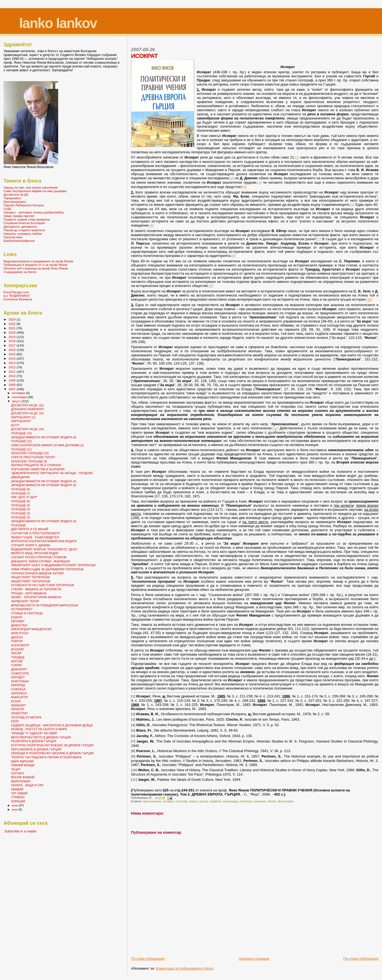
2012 (12, 367)
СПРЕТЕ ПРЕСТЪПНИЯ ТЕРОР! (33, 457)
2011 (12, 372)
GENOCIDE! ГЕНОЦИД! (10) (30, 453)
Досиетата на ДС (16, 194)
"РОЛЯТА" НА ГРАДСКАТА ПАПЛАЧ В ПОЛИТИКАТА (46, 757)
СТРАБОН (18, 797)
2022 (12, 324)
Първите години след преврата (27, 219)
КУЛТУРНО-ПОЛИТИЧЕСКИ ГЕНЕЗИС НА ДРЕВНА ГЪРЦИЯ (52, 745)
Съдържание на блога (20, 272)
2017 (12, 345)
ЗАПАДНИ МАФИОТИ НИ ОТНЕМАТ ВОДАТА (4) (44, 485)
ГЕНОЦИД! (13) (21, 433)
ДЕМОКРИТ (19, 669)
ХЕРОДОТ (18, 677)
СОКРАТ (17, 665)
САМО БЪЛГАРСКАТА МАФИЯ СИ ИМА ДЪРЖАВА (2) (47, 445)
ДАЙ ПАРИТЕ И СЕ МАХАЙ (29, 529)
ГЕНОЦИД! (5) (20, 505)
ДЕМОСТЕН (19, 625)
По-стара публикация (361, 959)
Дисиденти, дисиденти (20, 226)
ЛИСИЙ (16, 653)
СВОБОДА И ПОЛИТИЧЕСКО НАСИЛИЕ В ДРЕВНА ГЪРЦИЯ (52, 753)
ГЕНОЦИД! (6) (20, 501)
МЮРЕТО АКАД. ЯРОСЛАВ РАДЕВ (35, 553)
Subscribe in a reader (20, 831)
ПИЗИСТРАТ (19, 713)
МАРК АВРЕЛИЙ (22, 761)
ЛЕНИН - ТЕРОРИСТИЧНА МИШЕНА (36, 597)
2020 (12, 332)
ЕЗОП (15, 721)
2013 (12, 363)
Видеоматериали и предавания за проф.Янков (38, 261)
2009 (12, 380)
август (17, 401)
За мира (168, 801)
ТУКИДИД (18, 657)
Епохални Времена (18, 299)
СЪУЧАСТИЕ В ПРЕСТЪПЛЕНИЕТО (35, 533)
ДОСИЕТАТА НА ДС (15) (27, 413)
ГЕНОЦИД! (18, 525)
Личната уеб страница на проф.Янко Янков (36, 268)
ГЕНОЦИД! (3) (20, 513)
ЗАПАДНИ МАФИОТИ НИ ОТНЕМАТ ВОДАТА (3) (44, 521)
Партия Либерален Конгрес (24, 205)
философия (286, 801)
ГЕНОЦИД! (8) (20, 489)
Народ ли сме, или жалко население (31, 187)
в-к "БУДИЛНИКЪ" (17, 296)
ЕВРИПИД (18, 685)
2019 (12, 337)
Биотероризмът (15, 202)
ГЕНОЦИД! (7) (20, 493)
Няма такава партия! (19, 216)
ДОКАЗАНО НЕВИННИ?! (28, 409)
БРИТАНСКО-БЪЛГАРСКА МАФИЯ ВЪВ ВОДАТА (44, 541)
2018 (12, 341)
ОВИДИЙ (17, 789)
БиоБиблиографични (19, 241)
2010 (12, 376)
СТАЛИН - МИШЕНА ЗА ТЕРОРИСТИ (36, 589)
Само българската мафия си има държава (35, 191)
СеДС (8, 209)
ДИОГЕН (17, 637)
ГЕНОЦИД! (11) (21, 449)
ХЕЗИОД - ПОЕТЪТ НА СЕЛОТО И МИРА (39, 729)
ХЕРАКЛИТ (18, 705)
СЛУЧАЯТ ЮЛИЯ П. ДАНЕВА (31, 545)
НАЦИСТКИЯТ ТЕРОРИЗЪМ (30, 577)
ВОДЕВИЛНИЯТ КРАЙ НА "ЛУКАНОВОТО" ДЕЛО (44, 549)
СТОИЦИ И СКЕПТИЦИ (27, 613)
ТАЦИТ (16, 769)
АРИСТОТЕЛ (20, 633)
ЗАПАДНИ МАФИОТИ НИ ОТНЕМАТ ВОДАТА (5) (44, 481)
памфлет (215, 801)
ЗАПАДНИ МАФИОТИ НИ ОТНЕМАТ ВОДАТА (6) (44, 437)
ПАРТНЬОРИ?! (21, 421)
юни (15, 809)
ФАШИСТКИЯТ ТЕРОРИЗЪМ (31, 581)
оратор (203, 801)
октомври (19, 393)
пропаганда (230, 801)
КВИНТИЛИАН (21, 781)
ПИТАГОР (18, 709)
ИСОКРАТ (17, 649)
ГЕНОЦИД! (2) (20, 517)
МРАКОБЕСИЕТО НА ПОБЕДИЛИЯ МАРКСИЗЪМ (44, 605)
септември (20, 397)
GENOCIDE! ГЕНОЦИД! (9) (29, 461)
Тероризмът (12, 198)
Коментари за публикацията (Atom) (185, 968)
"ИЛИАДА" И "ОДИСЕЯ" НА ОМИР (34, 733)
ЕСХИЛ (16, 701)
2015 (12, 354)
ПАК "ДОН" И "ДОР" (24, 497)
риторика (260, 801)
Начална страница (254, 959)
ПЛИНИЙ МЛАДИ (23, 765)
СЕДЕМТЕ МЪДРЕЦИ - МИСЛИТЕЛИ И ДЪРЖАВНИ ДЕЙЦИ (52, 725)
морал (193, 801)
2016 (12, 350)
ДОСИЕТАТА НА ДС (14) (27, 429)
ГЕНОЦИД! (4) (20, 509)
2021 (12, 328)
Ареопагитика (152, 801)
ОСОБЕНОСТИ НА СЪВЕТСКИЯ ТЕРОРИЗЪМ (42, 585)
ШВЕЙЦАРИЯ (20, 477)
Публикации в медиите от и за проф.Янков (35, 265)
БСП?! (15, 425)
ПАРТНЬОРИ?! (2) (23, 417)
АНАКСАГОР (20, 697)
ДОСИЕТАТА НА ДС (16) (27, 405)
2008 (12, 385)
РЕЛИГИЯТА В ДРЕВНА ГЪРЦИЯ (34, 741)
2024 (12, 319)
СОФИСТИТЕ (20, 673)
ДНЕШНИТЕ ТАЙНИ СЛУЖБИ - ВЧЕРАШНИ (40, 561)
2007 (12, 389)
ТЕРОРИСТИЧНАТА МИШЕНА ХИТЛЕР (37, 573)
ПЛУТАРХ (17, 773)
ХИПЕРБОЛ (19, 693)
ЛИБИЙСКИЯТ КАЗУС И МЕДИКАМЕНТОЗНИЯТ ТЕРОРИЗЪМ (53, 565)
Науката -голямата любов (23, 234)
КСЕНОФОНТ (20, 645)
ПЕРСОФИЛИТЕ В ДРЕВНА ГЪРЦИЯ (36, 749)
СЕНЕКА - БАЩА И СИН (27, 785)
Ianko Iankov (58, 23)
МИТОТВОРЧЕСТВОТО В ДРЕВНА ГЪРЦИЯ (41, 737)
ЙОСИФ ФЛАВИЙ (23, 777)
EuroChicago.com (16, 292)
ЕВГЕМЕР (18, 621)
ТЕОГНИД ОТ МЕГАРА (26, 717)
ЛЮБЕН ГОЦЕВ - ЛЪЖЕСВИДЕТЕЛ (35, 537)
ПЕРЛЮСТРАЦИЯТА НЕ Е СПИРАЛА (36, 465)
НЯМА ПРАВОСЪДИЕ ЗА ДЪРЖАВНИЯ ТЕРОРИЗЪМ (47, 569)
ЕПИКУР (17, 617)
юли (15, 805)
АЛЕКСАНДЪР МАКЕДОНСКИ (31, 629)
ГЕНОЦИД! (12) (21, 441)
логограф (181, 801)
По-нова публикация (148, 959)
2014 (12, 358)
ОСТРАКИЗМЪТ (22, 609)
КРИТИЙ (17, 661)
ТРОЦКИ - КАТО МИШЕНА (29, 593)
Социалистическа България (24, 223)
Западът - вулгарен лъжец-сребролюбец (34, 212)
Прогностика (13, 237)
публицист (246, 801)
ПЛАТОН (17, 641)
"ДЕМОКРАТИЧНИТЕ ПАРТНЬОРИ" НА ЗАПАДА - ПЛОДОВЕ (52, 473)
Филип (272, 801)
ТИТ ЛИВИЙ (19, 793)
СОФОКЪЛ (18, 689)
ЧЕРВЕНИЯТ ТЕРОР (25, 601)
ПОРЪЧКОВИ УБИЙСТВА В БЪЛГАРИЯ (38, 469)
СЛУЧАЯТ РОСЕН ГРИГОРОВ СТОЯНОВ (39, 557)
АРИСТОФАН (20, 681)
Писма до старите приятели (24, 230)
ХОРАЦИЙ (18, 801)
